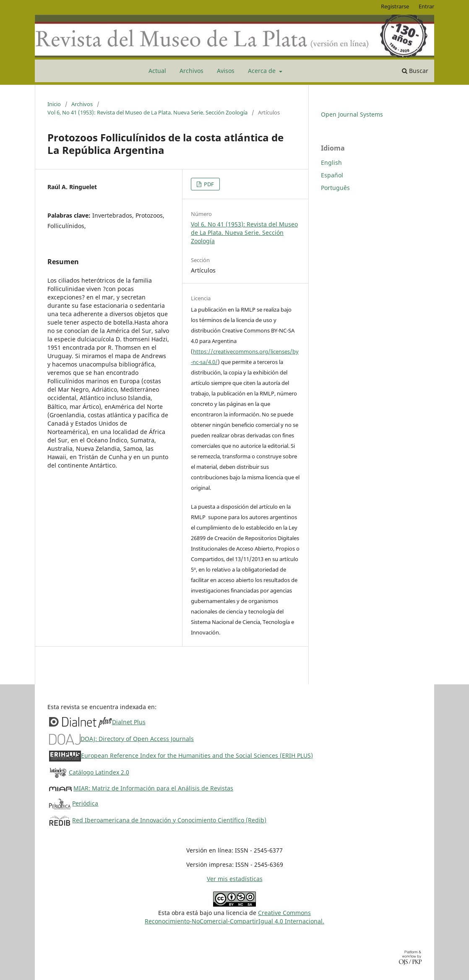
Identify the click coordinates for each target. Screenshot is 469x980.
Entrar (426, 6)
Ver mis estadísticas (235, 879)
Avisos (226, 71)
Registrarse (395, 6)
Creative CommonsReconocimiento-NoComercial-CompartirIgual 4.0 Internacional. (234, 917)
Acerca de (263, 71)
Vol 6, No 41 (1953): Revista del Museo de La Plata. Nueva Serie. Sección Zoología (147, 112)
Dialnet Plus (129, 722)
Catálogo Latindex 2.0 (99, 772)
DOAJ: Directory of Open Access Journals (137, 739)
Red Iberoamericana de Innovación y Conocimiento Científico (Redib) (169, 820)
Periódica (85, 803)
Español (332, 175)
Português (335, 188)
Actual (157, 71)
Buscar (415, 71)
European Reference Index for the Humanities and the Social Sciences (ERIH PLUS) (197, 755)
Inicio (54, 104)
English (331, 162)
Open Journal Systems (352, 114)
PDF (208, 184)
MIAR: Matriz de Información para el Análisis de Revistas (153, 788)
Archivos (192, 71)
